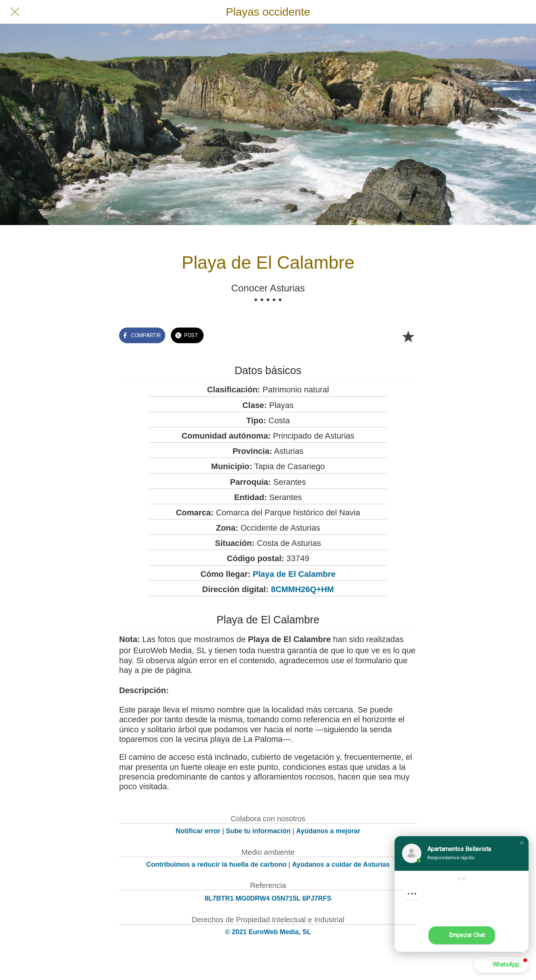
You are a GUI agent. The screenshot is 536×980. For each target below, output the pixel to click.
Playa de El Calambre (294, 574)
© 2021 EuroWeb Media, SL (268, 932)
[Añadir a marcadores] (408, 336)
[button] (522, 843)
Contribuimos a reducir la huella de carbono (216, 864)
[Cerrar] (15, 12)
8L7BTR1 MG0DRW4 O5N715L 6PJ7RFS (268, 898)
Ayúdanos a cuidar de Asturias (341, 864)
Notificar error (198, 831)
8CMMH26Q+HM (302, 589)
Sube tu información (258, 831)
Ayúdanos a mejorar (328, 831)
